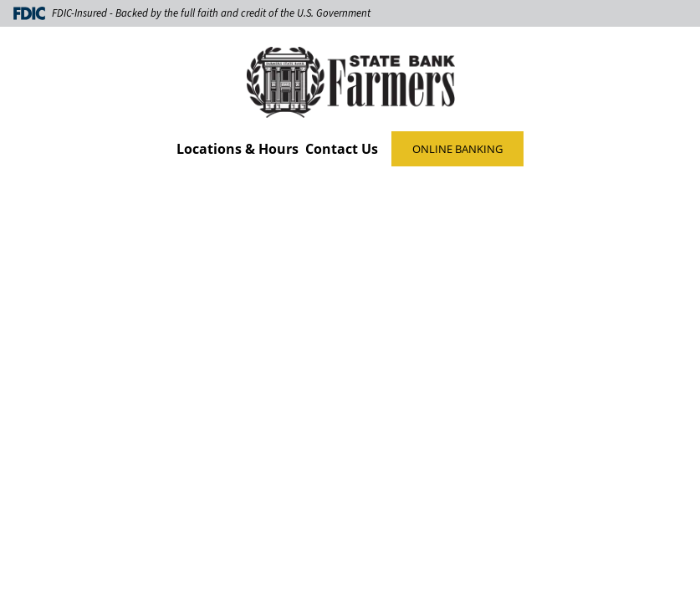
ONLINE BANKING (457, 149)
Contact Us (342, 149)
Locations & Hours (238, 149)
